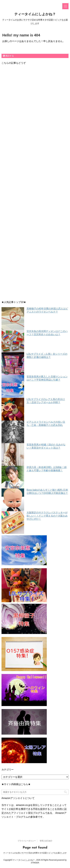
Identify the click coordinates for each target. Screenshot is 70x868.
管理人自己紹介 (46, 837)
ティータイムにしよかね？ (35, 14)
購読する (8, 56)
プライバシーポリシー (27, 837)
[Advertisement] (35, 183)
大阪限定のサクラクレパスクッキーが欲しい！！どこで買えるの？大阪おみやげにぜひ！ (47, 516)
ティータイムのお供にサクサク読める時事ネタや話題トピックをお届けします (35, 849)
